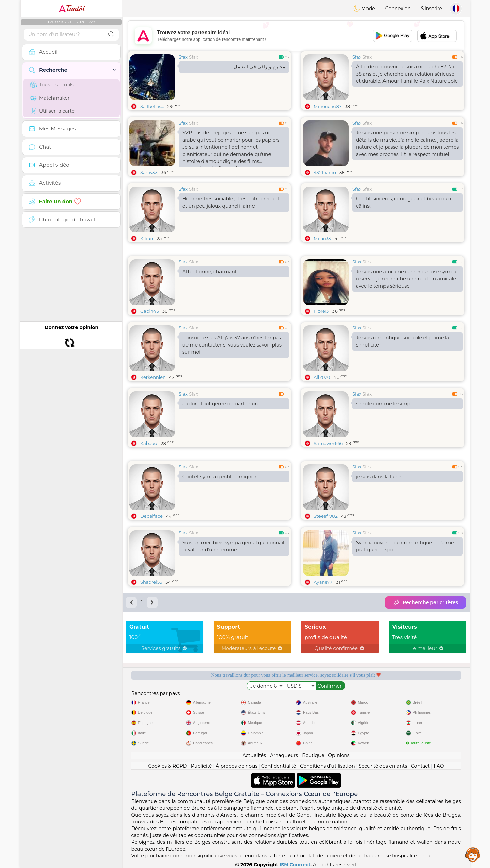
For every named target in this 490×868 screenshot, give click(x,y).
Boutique (313, 755)
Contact (420, 766)
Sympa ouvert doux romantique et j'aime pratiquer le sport (405, 546)
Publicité (201, 766)
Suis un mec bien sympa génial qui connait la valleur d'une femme (234, 546)
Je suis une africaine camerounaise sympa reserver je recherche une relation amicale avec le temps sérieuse (406, 279)
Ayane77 (323, 582)
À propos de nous (236, 766)
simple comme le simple (385, 404)
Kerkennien (153, 377)
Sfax (183, 57)
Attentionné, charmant (210, 272)
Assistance (473, 854)
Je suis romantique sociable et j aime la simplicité (403, 341)
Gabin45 (150, 311)
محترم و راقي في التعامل (260, 67)
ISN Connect (295, 865)
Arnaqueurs (284, 755)
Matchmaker (50, 98)
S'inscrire (431, 9)
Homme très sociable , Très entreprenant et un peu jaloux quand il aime (231, 202)
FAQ (439, 766)
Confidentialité (279, 766)
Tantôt (72, 9)
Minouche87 (328, 106)
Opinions (339, 755)
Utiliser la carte (52, 111)
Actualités (254, 755)
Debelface (151, 516)
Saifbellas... (152, 106)
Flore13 (321, 311)
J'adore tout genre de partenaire (221, 404)
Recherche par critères (426, 602)
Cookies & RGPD (168, 766)
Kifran (147, 238)
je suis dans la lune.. (379, 477)
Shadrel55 (151, 582)
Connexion (398, 9)
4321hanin (325, 172)
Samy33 (149, 172)
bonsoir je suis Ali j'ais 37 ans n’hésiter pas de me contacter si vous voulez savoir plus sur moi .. (232, 345)
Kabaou (149, 443)
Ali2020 (322, 377)
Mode (364, 9)
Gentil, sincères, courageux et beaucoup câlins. (403, 202)
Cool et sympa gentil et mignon (220, 477)
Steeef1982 (326, 516)
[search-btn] (111, 35)
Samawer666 (328, 443)
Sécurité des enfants (383, 766)
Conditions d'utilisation (328, 766)
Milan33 (322, 238)
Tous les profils (52, 85)
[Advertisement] (296, 36)
